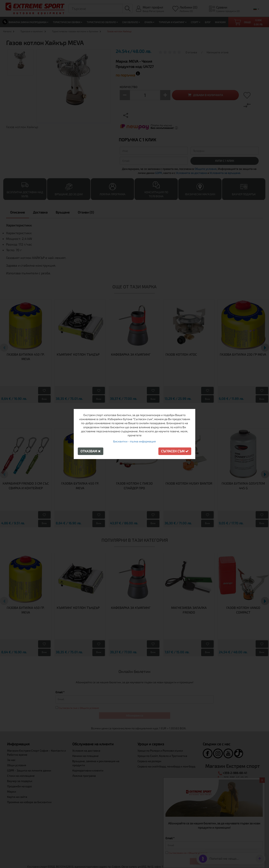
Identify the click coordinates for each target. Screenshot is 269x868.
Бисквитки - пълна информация (134, 441)
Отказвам (91, 451)
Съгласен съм (175, 451)
